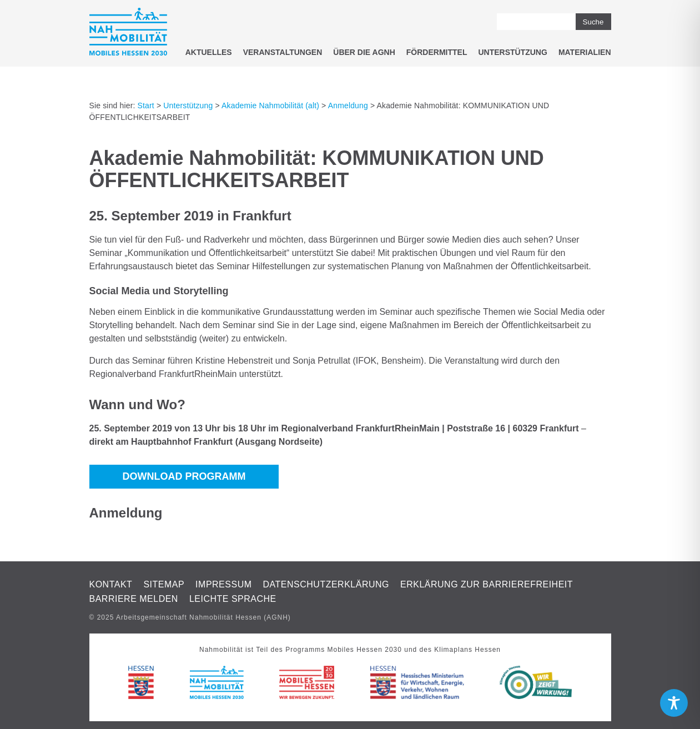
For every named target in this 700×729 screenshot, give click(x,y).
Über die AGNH (364, 52)
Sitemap (164, 584)
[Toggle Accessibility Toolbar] (674, 703)
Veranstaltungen (283, 52)
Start (146, 105)
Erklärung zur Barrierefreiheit (487, 584)
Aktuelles (209, 52)
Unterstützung (512, 52)
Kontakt (111, 584)
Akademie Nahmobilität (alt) (270, 105)
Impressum (223, 584)
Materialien (585, 52)
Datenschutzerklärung (326, 584)
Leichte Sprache (233, 599)
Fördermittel (437, 52)
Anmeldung (348, 105)
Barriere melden (134, 599)
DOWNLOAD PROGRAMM (184, 476)
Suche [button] (593, 22)
